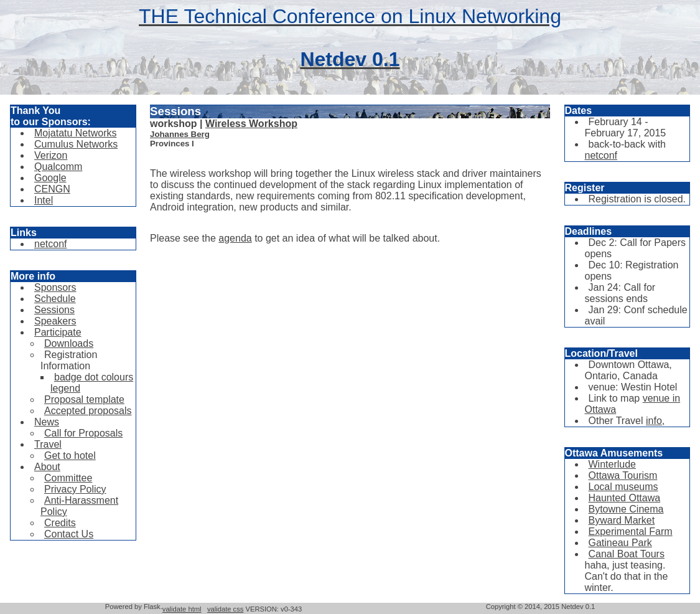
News (47, 422)
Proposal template (84, 399)
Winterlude (612, 464)
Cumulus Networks (76, 144)
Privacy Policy (75, 489)
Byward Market (622, 520)
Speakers (55, 321)
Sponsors (55, 287)
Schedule (55, 299)
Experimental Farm (631, 531)
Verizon (51, 155)
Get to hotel (70, 456)
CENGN (52, 189)
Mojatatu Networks (76, 133)
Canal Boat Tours (627, 554)
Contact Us (69, 534)
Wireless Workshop (251, 124)
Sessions (54, 310)
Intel (44, 200)
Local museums (623, 487)
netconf (50, 244)
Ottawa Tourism (623, 475)
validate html (182, 609)
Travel (48, 444)
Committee (68, 478)
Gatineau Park (620, 543)
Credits (60, 523)
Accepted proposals (88, 411)
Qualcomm (58, 167)
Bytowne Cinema (626, 509)
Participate (58, 332)
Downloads (69, 343)
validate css (225, 609)
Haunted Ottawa (625, 498)
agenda (235, 238)
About (47, 467)
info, (655, 421)
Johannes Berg (180, 134)
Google (50, 178)
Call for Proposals (83, 433)
